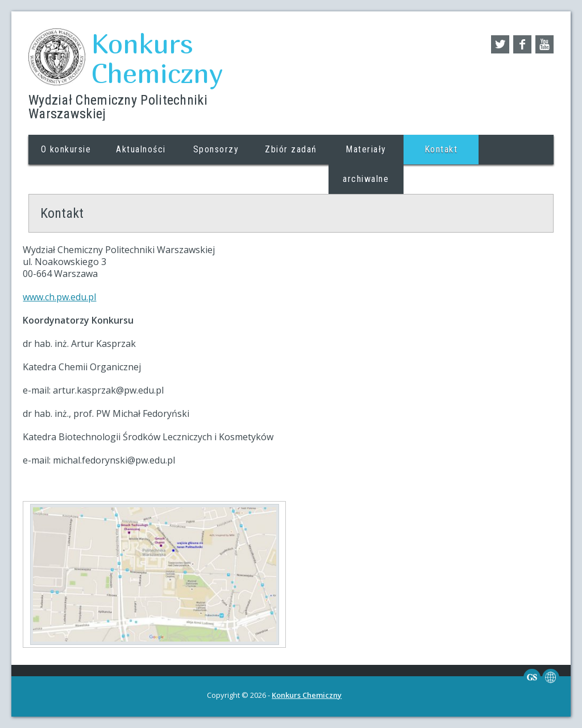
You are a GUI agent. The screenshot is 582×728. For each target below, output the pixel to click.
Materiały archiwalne (366, 164)
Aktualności (141, 149)
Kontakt (441, 149)
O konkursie (66, 149)
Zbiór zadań (291, 149)
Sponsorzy (216, 149)
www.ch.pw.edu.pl (59, 297)
